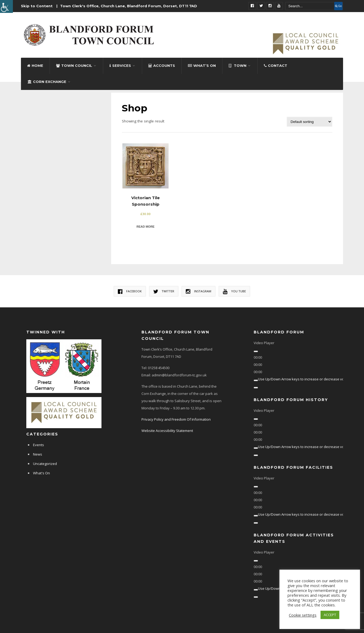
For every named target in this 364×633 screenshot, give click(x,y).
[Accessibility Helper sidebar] (6, 6)
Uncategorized (45, 463)
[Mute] (256, 380)
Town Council (74, 65)
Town (238, 65)
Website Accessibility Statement (167, 430)
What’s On (202, 65)
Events (39, 445)
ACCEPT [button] (330, 615)
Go (338, 6)
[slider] (305, 379)
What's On (41, 473)
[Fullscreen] (256, 387)
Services (120, 65)
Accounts (162, 65)
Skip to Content (37, 6)
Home (35, 65)
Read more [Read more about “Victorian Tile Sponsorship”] (145, 226)
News (38, 454)
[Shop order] (310, 121)
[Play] (256, 351)
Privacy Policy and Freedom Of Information (176, 419)
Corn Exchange (47, 81)
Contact (276, 65)
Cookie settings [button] (303, 615)
